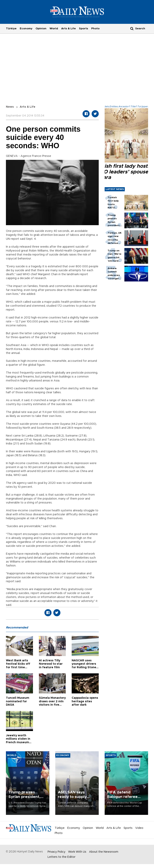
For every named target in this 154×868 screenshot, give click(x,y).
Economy (26, 29)
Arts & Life (69, 29)
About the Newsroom (104, 852)
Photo (95, 29)
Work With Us (77, 852)
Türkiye (11, 29)
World (54, 29)
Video (139, 828)
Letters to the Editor (62, 857)
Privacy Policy (56, 852)
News (10, 107)
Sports (84, 29)
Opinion (41, 29)
